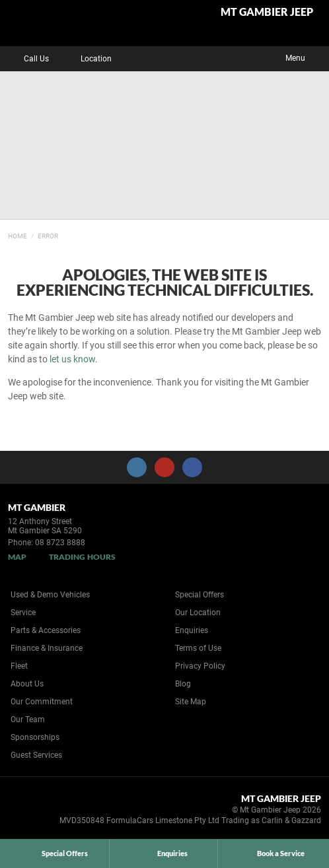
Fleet (19, 666)
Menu (305, 57)
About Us (27, 684)
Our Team (28, 719)
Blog (183, 684)
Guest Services (36, 755)
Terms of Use (198, 648)
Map (17, 557)
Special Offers (200, 595)
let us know (72, 359)
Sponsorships (35, 737)
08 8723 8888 (60, 543)
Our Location (198, 613)
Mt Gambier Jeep (267, 12)
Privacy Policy (200, 666)
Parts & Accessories (46, 630)
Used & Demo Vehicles (50, 595)
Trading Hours (82, 557)
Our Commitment (42, 702)
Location (87, 59)
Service (23, 613)
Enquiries (192, 630)
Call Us (27, 59)
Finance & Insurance (47, 648)
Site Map (191, 702)
